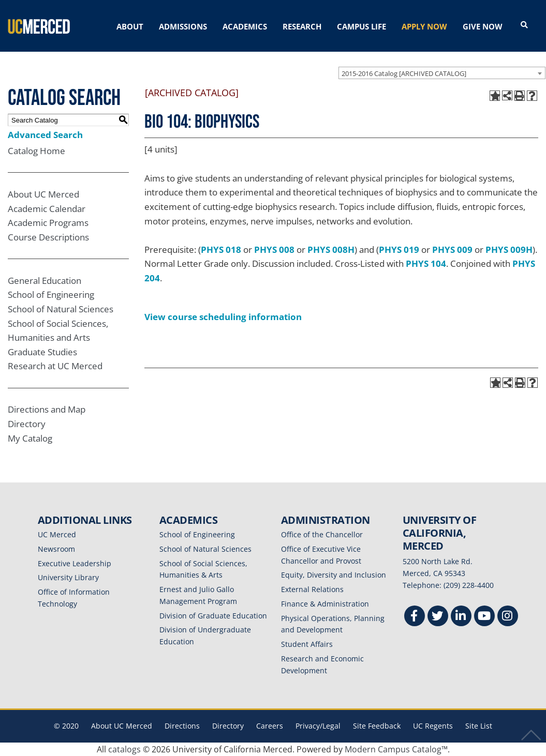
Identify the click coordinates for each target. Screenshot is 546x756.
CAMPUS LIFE (361, 26)
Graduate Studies (42, 352)
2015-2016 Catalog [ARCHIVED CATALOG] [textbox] (404, 73)
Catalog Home (36, 151)
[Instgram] (508, 617)
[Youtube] (484, 617)
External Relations (312, 589)
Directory (27, 424)
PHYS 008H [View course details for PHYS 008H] (331, 250)
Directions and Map (47, 409)
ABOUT (130, 26)
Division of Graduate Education (213, 616)
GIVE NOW (483, 26)
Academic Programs (48, 223)
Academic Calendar (47, 209)
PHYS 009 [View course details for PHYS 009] (452, 250)
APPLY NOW (424, 26)
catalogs (124, 749)
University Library (68, 577)
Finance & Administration (325, 604)
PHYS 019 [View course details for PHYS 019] (399, 250)
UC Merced (57, 534)
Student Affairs (307, 644)
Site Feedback (377, 726)
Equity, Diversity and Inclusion (334, 575)
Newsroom (56, 549)
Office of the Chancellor (322, 534)
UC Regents (433, 726)
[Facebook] (415, 617)
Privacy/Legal (318, 726)
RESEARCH (302, 26)
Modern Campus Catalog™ (396, 749)
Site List (479, 726)
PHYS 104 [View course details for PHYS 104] (426, 263)
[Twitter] (438, 617)
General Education (45, 281)
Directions (182, 726)
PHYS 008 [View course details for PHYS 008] (274, 250)
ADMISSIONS (183, 26)
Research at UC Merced (55, 366)
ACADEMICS (245, 26)
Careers (270, 726)
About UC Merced (43, 194)
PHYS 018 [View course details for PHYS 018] (221, 250)
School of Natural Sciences (61, 309)
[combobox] (442, 73)
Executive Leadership (75, 563)
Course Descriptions (48, 237)
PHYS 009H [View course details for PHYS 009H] (509, 250)
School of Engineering (51, 294)
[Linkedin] (461, 617)
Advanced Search (45, 135)
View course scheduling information (223, 317)
